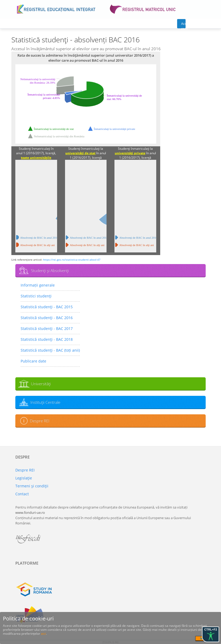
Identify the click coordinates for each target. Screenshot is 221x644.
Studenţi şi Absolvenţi (50, 270)
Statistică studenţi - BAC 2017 (47, 328)
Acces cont (183, 25)
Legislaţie (24, 478)
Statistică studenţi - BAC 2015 (47, 307)
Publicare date (33, 361)
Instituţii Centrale (45, 402)
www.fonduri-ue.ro (30, 513)
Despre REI (40, 421)
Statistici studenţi (36, 296)
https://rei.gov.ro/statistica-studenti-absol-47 (72, 260)
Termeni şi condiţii (32, 486)
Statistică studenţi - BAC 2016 (47, 318)
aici (43, 634)
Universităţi (41, 384)
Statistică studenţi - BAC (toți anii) (50, 350)
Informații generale (38, 285)
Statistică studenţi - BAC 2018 (47, 339)
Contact (22, 494)
